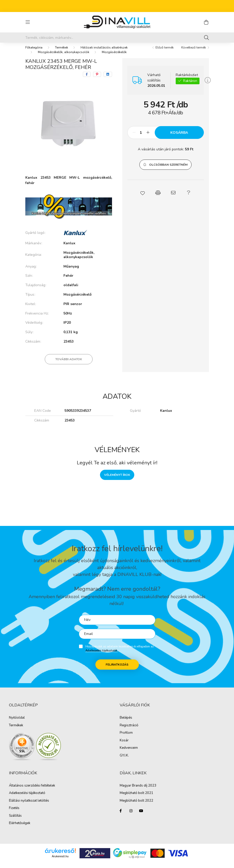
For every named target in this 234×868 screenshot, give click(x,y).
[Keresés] (207, 38)
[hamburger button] (28, 22)
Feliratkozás (117, 670)
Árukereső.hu (60, 861)
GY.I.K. (124, 761)
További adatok (69, 364)
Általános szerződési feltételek (32, 791)
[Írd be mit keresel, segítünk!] (117, 38)
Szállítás (15, 821)
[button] (165, 170)
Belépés (126, 723)
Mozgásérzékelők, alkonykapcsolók (64, 57)
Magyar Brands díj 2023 (138, 791)
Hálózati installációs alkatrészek (104, 53)
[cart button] (206, 22)
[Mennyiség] (141, 138)
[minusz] (134, 138)
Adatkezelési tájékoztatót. (102, 656)
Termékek (62, 53)
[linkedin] (108, 79)
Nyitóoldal (17, 723)
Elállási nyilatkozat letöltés (29, 806)
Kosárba (179, 138)
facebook (121, 816)
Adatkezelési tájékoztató (27, 798)
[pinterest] (97, 79)
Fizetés (14, 813)
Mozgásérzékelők (114, 57)
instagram (131, 816)
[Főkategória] (34, 53)
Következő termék (194, 53)
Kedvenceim (129, 753)
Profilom (126, 738)
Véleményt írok (117, 480)
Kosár (124, 746)
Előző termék (165, 53)
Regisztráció (129, 731)
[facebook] (87, 79)
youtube (141, 816)
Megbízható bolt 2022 (136, 806)
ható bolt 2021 (142, 798)
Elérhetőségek (20, 828)
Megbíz (125, 798)
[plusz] (148, 138)
